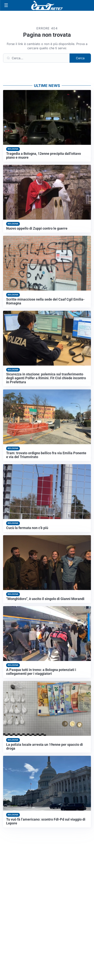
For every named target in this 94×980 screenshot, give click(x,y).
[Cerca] (36, 58)
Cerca (80, 58)
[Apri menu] (6, 5)
